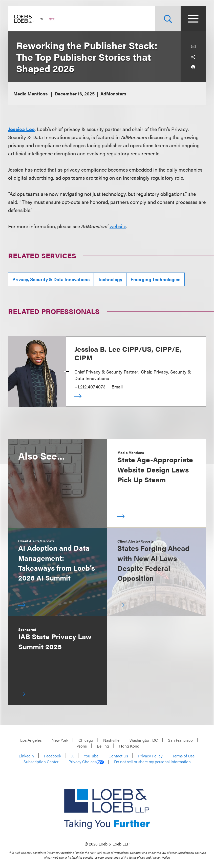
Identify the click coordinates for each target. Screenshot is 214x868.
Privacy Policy (150, 756)
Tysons (81, 746)
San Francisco (180, 740)
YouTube (91, 756)
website (118, 226)
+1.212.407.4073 (90, 387)
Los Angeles (31, 740)
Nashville (111, 740)
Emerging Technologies (155, 279)
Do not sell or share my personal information (152, 762)
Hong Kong (129, 746)
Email (117, 387)
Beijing (103, 746)
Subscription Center (41, 762)
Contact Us (118, 756)
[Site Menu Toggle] (193, 19)
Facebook (53, 756)
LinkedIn (26, 756)
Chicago (86, 740)
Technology (110, 279)
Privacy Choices (86, 762)
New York (60, 740)
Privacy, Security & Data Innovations (51, 279)
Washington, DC (144, 740)
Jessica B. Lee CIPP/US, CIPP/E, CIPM (128, 353)
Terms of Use (184, 756)
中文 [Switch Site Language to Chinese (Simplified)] (52, 19)
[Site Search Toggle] (168, 19)
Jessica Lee (21, 129)
